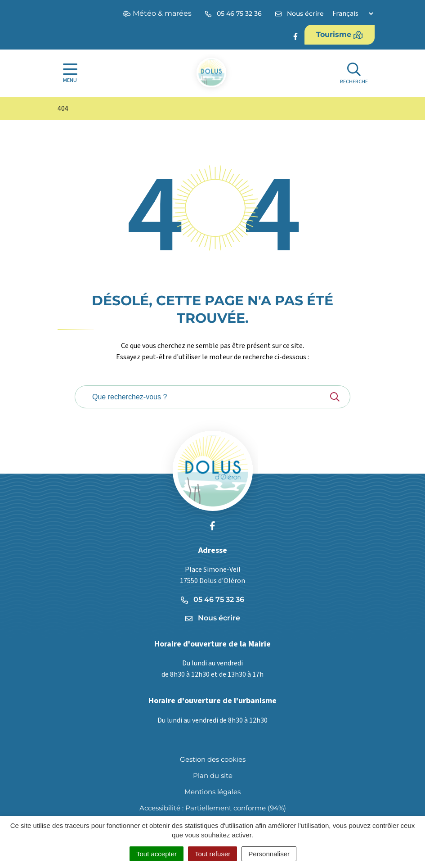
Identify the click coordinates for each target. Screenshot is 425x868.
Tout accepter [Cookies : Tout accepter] (157, 854)
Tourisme (340, 35)
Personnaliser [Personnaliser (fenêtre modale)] (269, 854)
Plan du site (213, 775)
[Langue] (353, 14)
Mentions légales (212, 792)
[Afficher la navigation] (70, 73)
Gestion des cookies (213, 759)
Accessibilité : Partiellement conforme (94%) (213, 808)
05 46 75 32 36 (212, 599)
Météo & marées (157, 13)
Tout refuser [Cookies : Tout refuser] (212, 854)
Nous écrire (213, 618)
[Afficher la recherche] (354, 74)
